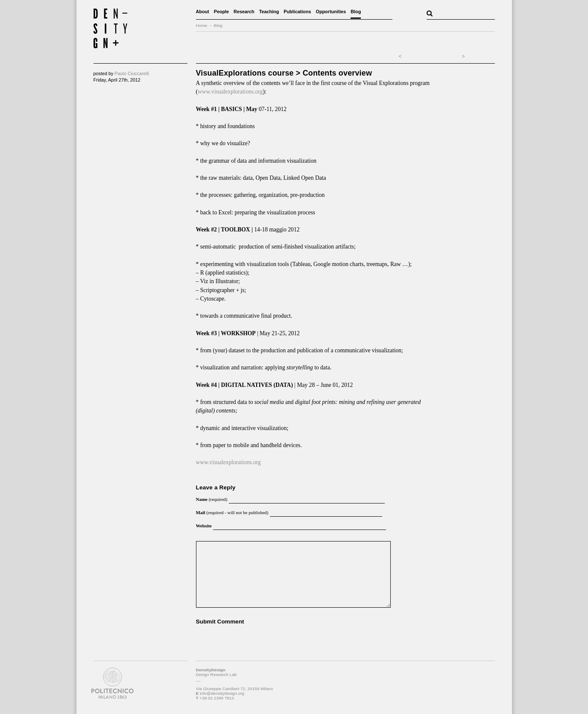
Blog (356, 12)
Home (202, 25)
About (203, 12)
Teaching (269, 12)
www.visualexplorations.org (230, 92)
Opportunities (331, 12)
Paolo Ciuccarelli (132, 73)
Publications (297, 12)
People (221, 12)
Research (244, 12)
